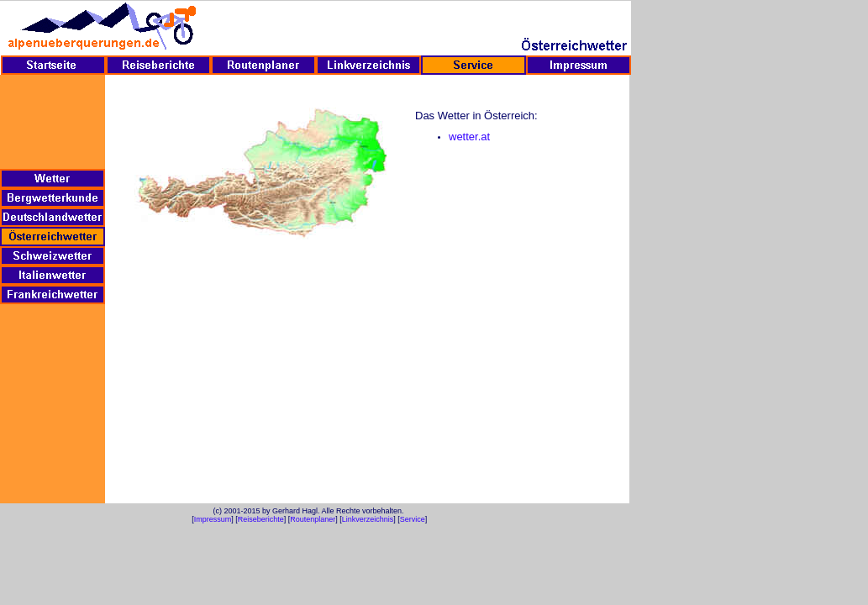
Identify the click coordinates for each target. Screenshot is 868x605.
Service (413, 519)
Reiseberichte (261, 519)
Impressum (213, 519)
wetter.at (469, 137)
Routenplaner (313, 519)
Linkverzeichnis (368, 519)
